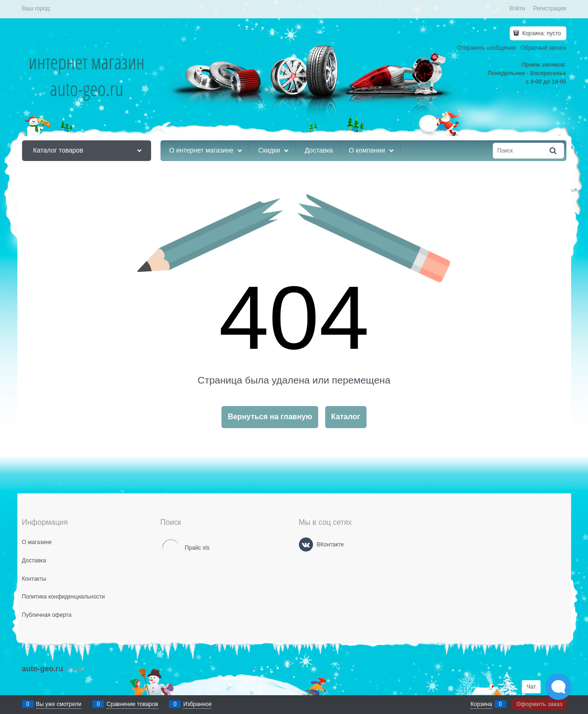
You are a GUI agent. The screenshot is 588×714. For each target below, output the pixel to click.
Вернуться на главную (270, 417)
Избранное (197, 704)
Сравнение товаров (132, 704)
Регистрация (550, 8)
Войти (517, 8)
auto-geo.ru (43, 669)
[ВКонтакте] (306, 545)
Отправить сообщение (487, 48)
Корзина (481, 704)
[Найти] (553, 151)
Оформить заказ (539, 704)
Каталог (346, 417)
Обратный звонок (543, 48)
